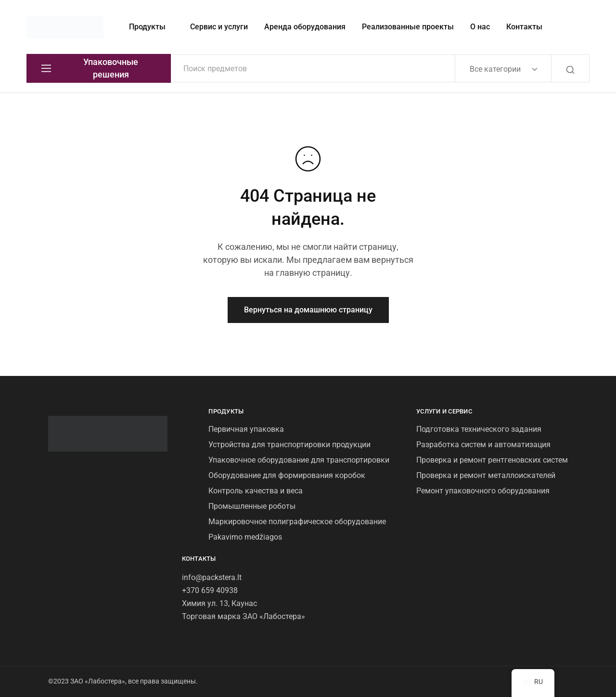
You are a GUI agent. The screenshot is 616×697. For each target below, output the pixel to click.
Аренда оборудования (305, 27)
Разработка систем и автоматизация (483, 445)
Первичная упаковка (246, 429)
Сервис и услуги (219, 27)
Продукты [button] (147, 27)
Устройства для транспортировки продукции (289, 445)
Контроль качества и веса (256, 491)
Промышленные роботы (252, 506)
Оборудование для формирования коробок (287, 475)
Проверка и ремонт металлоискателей (486, 475)
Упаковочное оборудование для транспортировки (299, 460)
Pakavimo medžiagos (245, 537)
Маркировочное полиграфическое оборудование (297, 522)
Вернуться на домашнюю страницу (308, 310)
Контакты (524, 27)
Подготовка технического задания (479, 429)
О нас (480, 27)
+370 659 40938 (210, 590)
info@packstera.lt (212, 577)
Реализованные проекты (408, 27)
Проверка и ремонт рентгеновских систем (492, 460)
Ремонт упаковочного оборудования (483, 491)
